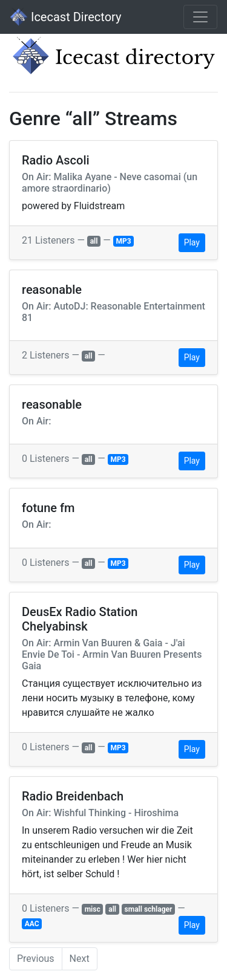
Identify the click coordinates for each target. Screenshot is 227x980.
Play (192, 242)
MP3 (123, 241)
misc (93, 909)
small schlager (149, 909)
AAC (32, 924)
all (94, 241)
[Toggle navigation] (200, 17)
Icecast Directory (65, 17)
